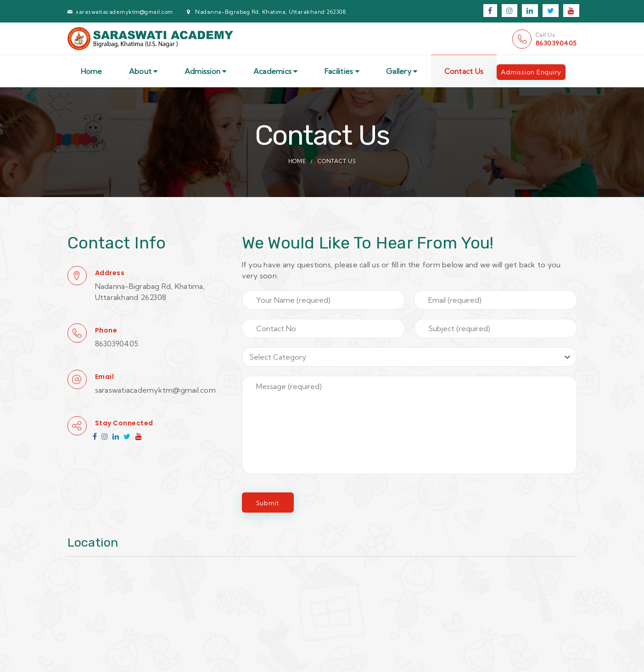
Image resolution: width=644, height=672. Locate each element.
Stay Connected (124, 423)
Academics (276, 71)
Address (110, 273)
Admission (206, 71)
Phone (106, 330)
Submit (268, 503)
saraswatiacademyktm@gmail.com (124, 12)
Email (105, 377)
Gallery (402, 71)
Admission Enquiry (531, 72)
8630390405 (556, 43)
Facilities (342, 71)
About (143, 71)
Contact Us (464, 71)
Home (92, 71)
